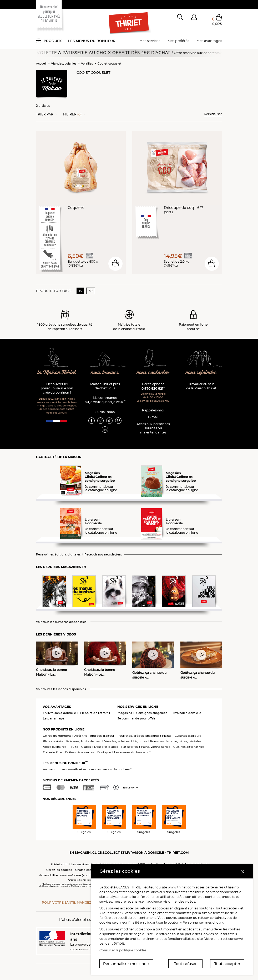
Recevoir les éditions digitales (58, 555)
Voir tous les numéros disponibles (61, 622)
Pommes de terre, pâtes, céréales (176, 741)
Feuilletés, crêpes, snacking (138, 736)
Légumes (140, 741)
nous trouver (105, 373)
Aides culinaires (55, 747)
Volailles (87, 63)
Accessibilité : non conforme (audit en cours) (72, 875)
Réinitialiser (213, 114)
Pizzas (167, 736)
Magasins (125, 713)
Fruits (74, 747)
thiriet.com (59, 864)
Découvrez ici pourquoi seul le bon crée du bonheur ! (57, 388)
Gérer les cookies (227, 929)
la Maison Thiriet (57, 373)
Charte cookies (86, 870)
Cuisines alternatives (189, 747)
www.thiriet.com (181, 887)
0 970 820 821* (153, 388)
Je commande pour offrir (136, 718)
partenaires (214, 887)
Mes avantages (209, 41)
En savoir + (130, 788)
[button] (194, 18)
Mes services (150, 41)
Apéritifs (81, 736)
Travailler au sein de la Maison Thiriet (201, 386)
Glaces (86, 747)
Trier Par (45, 114)
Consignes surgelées (152, 713)
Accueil (41, 63)
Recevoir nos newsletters (103, 555)
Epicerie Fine (52, 752)
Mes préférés (178, 41)
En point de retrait (94, 713)
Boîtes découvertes (80, 752)
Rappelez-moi (153, 410)
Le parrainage (54, 718)
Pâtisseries (130, 747)
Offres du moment (57, 736)
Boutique (104, 752)
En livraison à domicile (59, 713)
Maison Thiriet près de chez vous (105, 386)
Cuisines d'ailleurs (188, 736)
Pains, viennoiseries (156, 747)
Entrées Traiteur (102, 736)
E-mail (153, 417)
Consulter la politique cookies (123, 950)
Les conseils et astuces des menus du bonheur (96, 769)
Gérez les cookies (59, 870)
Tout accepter (227, 964)
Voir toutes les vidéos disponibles (61, 689)
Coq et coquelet (110, 63)
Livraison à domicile (186, 713)
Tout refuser (185, 964)
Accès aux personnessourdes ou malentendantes (153, 428)
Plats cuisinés (53, 741)
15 (80, 291)
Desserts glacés (106, 747)
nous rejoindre (201, 373)
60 (91, 291)
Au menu (50, 769)
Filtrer (72, 114)
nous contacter (153, 373)
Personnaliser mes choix (126, 964)
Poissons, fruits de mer (84, 741)
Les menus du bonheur (92, 41)
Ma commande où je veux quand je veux (105, 400)
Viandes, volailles (64, 63)
